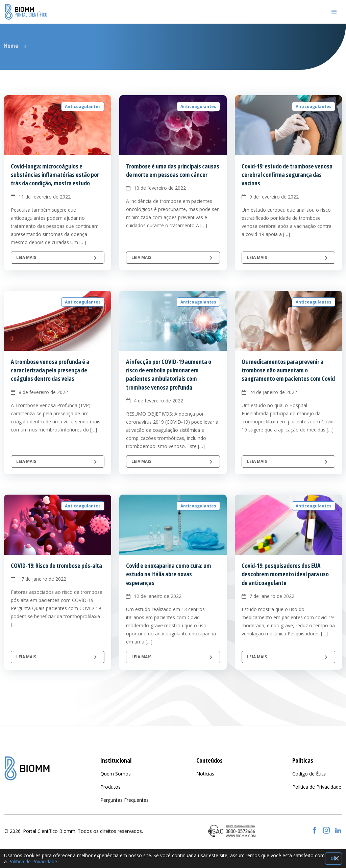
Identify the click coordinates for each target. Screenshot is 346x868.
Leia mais (58, 258)
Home (11, 46)
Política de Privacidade (33, 861)
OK (333, 858)
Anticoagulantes (83, 107)
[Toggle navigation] (334, 12)
